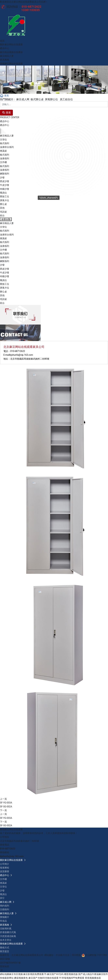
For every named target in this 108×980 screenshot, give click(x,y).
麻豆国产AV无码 (55, 974)
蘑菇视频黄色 (21, 978)
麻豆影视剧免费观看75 (35, 974)
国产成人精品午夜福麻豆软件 (93, 974)
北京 (67, 955)
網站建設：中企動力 (55, 955)
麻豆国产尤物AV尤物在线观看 (44, 978)
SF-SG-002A (6, 807)
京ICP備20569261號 (10, 963)
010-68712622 (18, 351)
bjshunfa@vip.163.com (21, 355)
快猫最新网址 (7, 978)
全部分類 (6, 219)
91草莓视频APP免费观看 (72, 978)
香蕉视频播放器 (93, 978)
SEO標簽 (76, 955)
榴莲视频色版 (71, 974)
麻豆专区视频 (16, 974)
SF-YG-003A (6, 803)
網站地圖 (5, 974)
